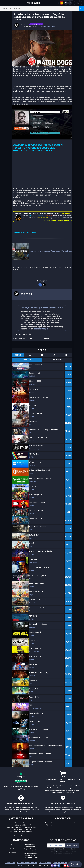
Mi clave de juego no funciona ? (21, 829)
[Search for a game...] (42, 8)
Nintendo (12, 856)
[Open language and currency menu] (67, 3)
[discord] (56, 865)
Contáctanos (45, 863)
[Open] (4, 3)
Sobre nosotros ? (21, 823)
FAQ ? (21, 834)
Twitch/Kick (49, 823)
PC (12, 845)
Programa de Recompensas (30, 846)
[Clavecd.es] (34, 3)
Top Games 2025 (30, 855)
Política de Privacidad (27, 863)
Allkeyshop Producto (30, 858)
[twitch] (52, 865)
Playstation (12, 852)
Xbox (12, 848)
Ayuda (75, 864)
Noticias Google (41, 329)
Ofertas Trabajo (60, 863)
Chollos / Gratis (30, 851)
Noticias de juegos (36, 24)
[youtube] (65, 865)
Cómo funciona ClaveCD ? (21, 825)
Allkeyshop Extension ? (21, 836)
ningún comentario (48, 26)
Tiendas (49, 825)
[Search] (81, 8)
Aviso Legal (10, 863)
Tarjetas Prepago (30, 849)
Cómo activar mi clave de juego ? (21, 832)
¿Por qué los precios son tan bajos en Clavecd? (21, 827)
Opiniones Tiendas (30, 853)
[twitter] (44, 285)
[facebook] (40, 285)
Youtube (77, 823)
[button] (80, 3)
